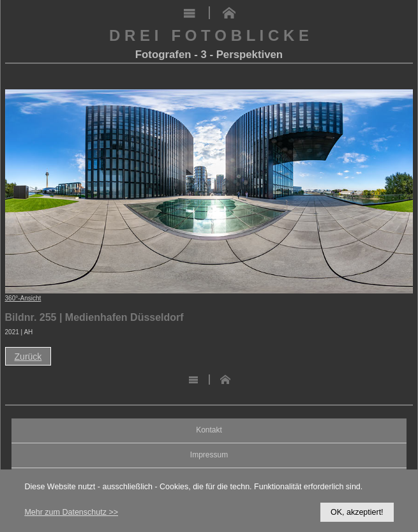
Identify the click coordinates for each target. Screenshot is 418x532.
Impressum (209, 455)
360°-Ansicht (23, 298)
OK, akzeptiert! (357, 512)
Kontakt (209, 430)
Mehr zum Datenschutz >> (71, 512)
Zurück (28, 357)
